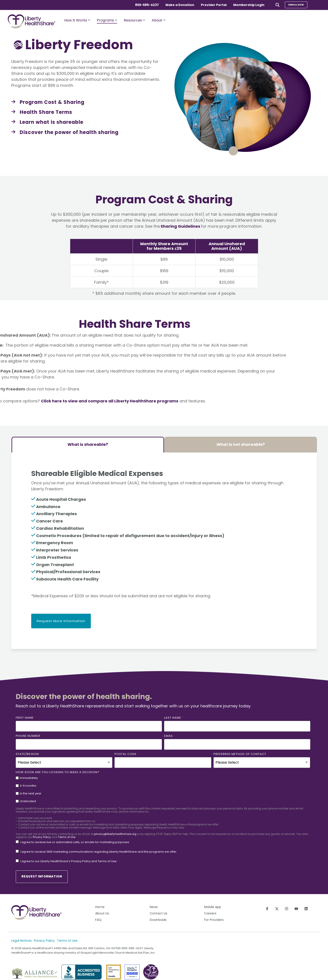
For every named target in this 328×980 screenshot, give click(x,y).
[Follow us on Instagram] (287, 909)
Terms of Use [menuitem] (67, 941)
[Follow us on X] (277, 909)
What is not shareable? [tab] (241, 444)
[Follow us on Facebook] (267, 909)
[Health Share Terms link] (42, 112)
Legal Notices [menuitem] (21, 941)
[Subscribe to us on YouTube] (296, 909)
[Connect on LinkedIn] (306, 909)
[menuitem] (114, 907)
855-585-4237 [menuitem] (147, 5)
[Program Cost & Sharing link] (48, 102)
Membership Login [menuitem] (249, 5)
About (159, 20)
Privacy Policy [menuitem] (44, 941)
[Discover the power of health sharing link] (65, 132)
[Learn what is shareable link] (47, 122)
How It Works (77, 20)
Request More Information (61, 621)
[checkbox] (163, 790)
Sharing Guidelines (180, 226)
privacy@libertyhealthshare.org (115, 834)
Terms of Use (67, 837)
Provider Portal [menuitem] (214, 5)
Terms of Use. (107, 861)
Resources (134, 20)
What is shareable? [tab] (88, 444)
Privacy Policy (42, 837)
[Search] (278, 5)
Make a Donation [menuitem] (180, 5)
